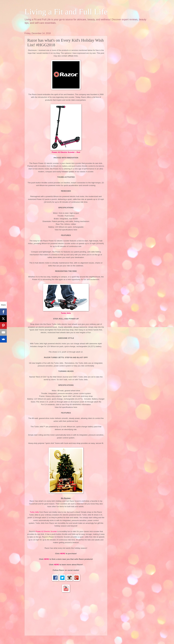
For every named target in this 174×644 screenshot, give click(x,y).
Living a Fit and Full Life (66, 12)
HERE (63, 554)
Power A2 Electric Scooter (46, 531)
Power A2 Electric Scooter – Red (66, 152)
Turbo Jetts (66, 313)
